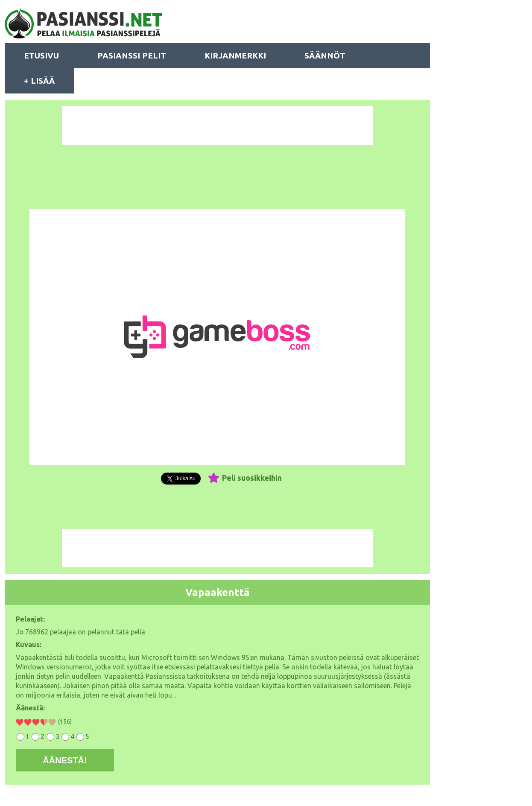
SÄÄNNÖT (325, 55)
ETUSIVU (41, 55)
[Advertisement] (217, 126)
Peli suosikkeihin (252, 478)
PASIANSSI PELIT (132, 55)
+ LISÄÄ (39, 81)
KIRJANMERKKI (235, 55)
